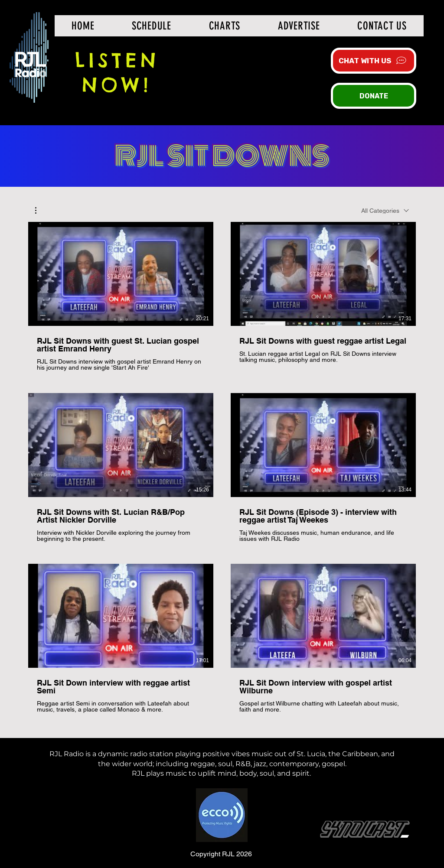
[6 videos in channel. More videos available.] (222, 468)
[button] (40, 210)
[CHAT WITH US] (374, 61)
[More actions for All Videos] (40, 210)
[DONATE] (374, 96)
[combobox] (385, 211)
